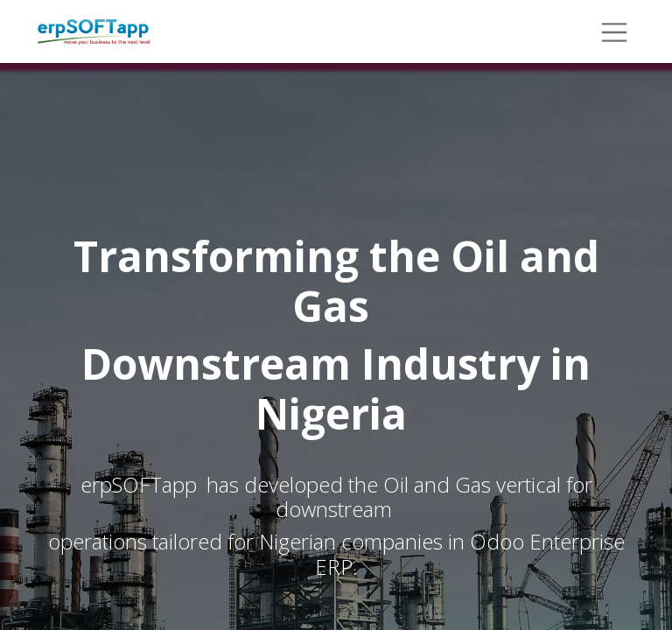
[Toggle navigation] (614, 31)
